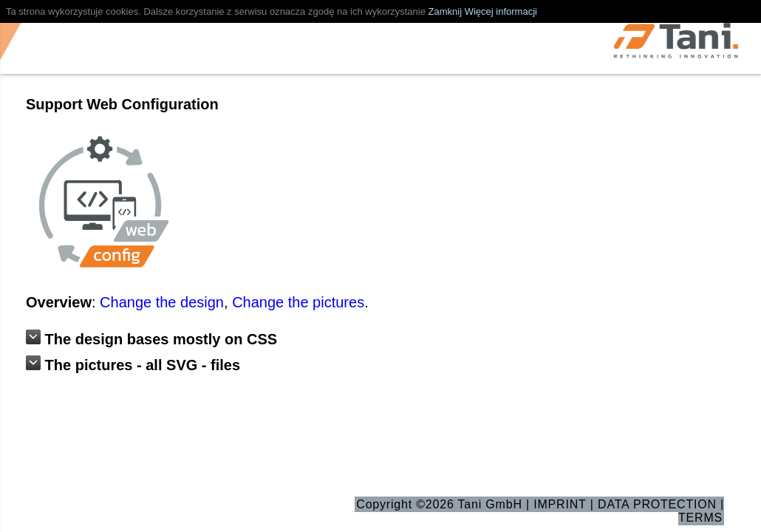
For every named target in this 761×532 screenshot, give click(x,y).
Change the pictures (298, 302)
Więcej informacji (501, 11)
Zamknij (446, 11)
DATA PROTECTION (657, 504)
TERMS (700, 518)
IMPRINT (560, 504)
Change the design (162, 302)
